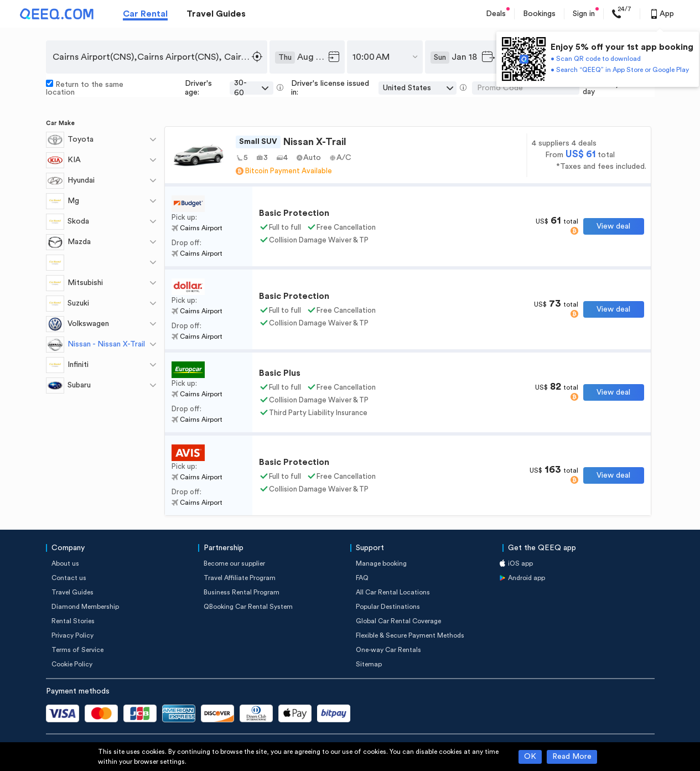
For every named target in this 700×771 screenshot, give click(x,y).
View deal (613, 226)
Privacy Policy (72, 635)
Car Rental (145, 14)
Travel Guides (216, 14)
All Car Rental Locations (393, 592)
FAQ (362, 578)
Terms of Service (77, 650)
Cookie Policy (72, 664)
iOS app (520, 563)
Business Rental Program (242, 592)
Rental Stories (73, 621)
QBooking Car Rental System (248, 607)
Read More (572, 757)
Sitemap (369, 664)
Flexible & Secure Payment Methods (410, 635)
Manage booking (381, 563)
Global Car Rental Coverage (398, 621)
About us (65, 563)
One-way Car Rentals (388, 650)
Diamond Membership (85, 607)
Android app (527, 578)
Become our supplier (234, 563)
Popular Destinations (388, 607)
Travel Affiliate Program (240, 578)
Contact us (69, 578)
